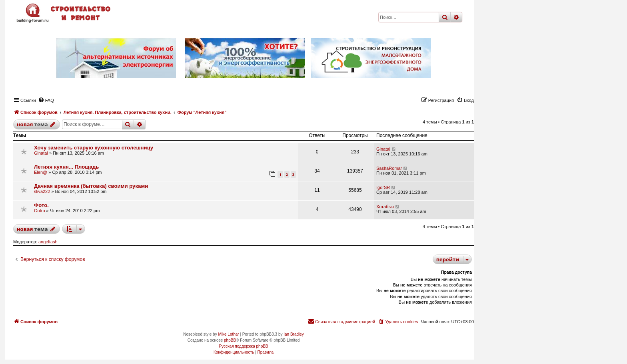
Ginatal (41, 153)
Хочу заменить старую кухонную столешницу (94, 148)
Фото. (41, 205)
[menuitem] (46, 100)
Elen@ (41, 172)
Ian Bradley (294, 334)
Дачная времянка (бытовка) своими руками (91, 186)
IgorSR (383, 187)
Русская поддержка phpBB (243, 346)
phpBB (230, 340)
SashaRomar (389, 168)
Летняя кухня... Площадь (66, 167)
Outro (40, 211)
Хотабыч (385, 207)
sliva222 (42, 191)
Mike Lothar (228, 334)
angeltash (48, 242)
